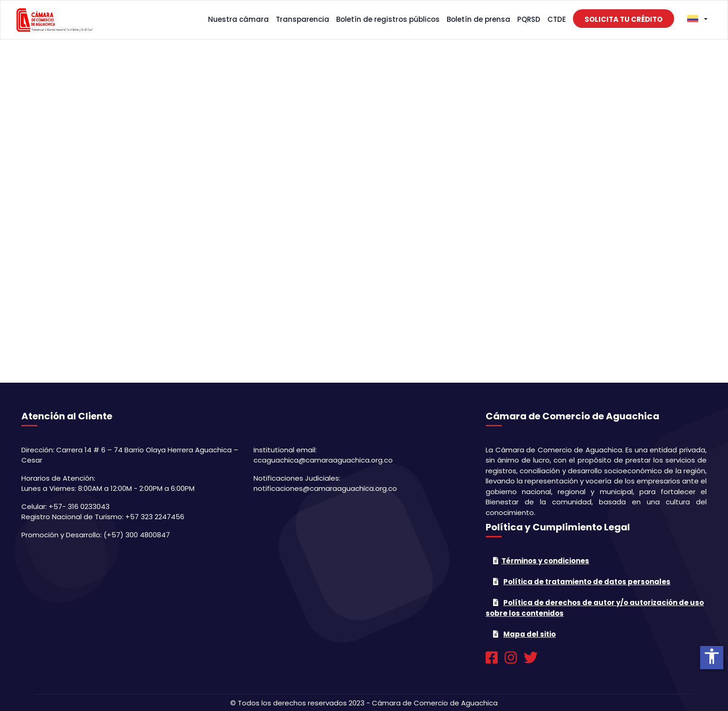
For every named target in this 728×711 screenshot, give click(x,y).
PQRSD (529, 19)
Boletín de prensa (478, 19)
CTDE (557, 19)
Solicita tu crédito (624, 19)
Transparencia (302, 19)
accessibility (712, 656)
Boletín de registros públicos (388, 19)
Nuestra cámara (238, 19)
